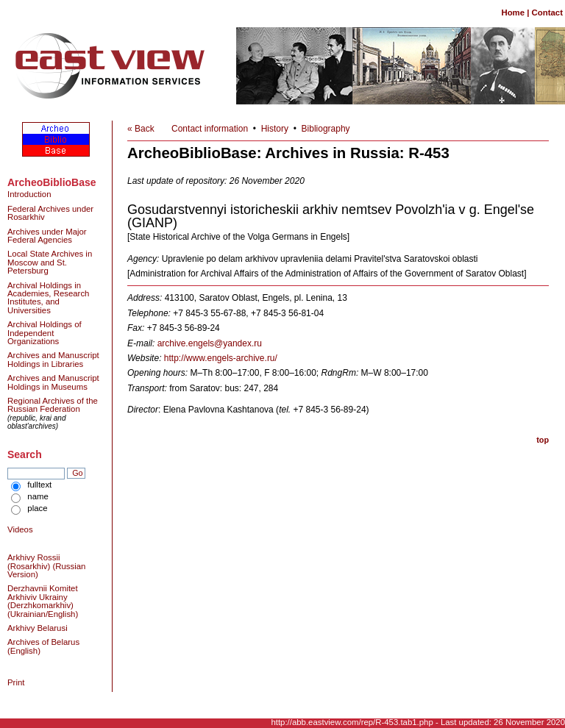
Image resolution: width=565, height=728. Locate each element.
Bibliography (326, 129)
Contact (547, 13)
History (275, 129)
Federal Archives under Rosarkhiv (50, 213)
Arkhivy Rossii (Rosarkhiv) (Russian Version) (46, 566)
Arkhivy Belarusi (38, 628)
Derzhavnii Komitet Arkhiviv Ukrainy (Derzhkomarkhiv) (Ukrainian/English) (43, 601)
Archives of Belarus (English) (43, 646)
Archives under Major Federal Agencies (47, 236)
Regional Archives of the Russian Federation (53, 405)
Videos (20, 529)
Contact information (210, 129)
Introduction (29, 194)
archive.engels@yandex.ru (210, 343)
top (543, 440)
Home (513, 13)
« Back (141, 129)
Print (16, 682)
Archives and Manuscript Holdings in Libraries (53, 359)
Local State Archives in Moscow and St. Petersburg (50, 262)
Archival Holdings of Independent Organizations (45, 333)
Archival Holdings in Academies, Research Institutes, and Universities (48, 298)
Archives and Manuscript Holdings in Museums (53, 382)
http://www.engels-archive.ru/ (221, 358)
